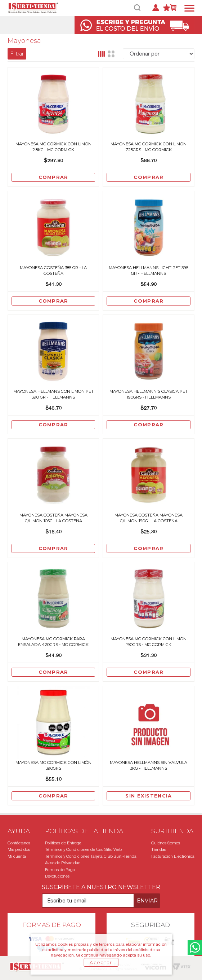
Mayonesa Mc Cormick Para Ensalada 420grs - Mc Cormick (53, 642)
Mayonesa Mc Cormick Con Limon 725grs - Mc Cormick (149, 147)
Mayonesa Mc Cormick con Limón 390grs (53, 765)
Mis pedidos (19, 849)
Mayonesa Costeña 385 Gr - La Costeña (53, 271)
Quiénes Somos (166, 843)
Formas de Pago (60, 870)
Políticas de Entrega (63, 843)
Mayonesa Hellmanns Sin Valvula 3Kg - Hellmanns (149, 765)
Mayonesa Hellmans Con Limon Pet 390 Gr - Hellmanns (53, 394)
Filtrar (17, 54)
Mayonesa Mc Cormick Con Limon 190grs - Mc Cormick (149, 642)
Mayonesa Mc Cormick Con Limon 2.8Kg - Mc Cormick (53, 147)
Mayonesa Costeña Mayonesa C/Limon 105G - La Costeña (53, 518)
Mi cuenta (17, 856)
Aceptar (101, 962)
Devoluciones (57, 876)
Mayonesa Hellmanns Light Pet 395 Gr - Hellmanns (149, 271)
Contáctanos (19, 843)
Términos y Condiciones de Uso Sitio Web (83, 849)
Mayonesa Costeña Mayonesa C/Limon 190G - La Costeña (149, 518)
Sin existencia (149, 796)
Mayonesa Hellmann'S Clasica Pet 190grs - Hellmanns (149, 394)
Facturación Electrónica (173, 856)
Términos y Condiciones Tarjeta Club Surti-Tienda (91, 856)
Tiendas (159, 849)
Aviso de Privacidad (63, 863)
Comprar (53, 177)
